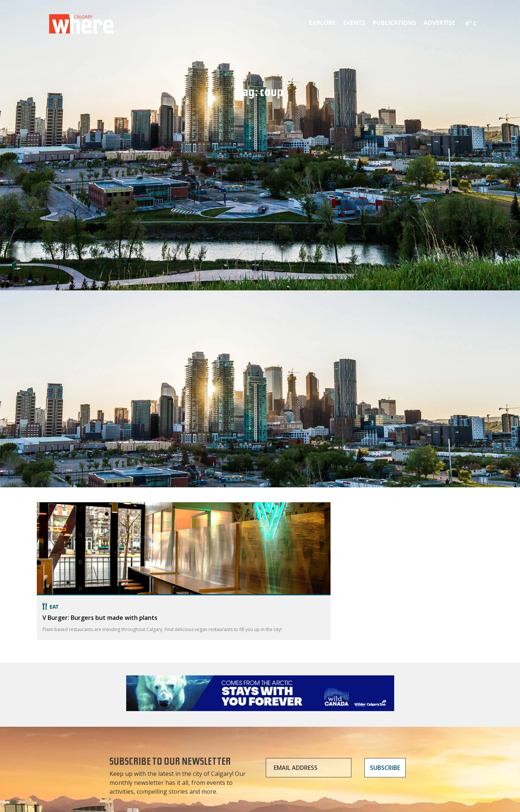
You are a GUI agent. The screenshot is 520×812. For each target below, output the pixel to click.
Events (354, 23)
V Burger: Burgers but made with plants (100, 618)
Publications (394, 23)
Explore (322, 23)
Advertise (439, 23)
